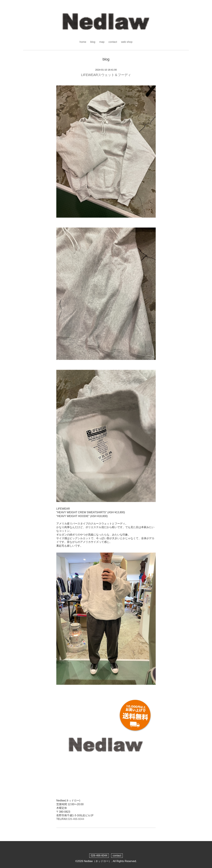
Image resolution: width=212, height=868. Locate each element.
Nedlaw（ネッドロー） (97, 861)
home (83, 42)
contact (113, 42)
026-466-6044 (76, 819)
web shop (127, 42)
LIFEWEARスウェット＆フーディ (106, 75)
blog (93, 42)
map (102, 42)
